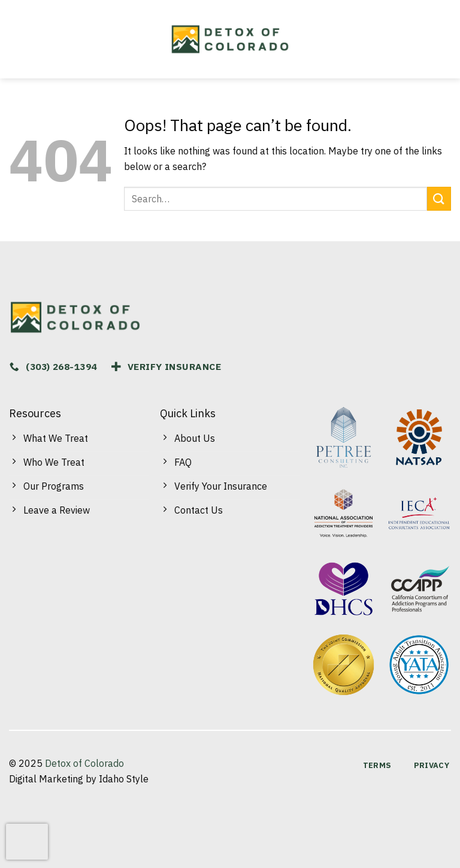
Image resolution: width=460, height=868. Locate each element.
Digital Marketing (46, 779)
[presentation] (27, 842)
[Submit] (439, 198)
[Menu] (20, 40)
